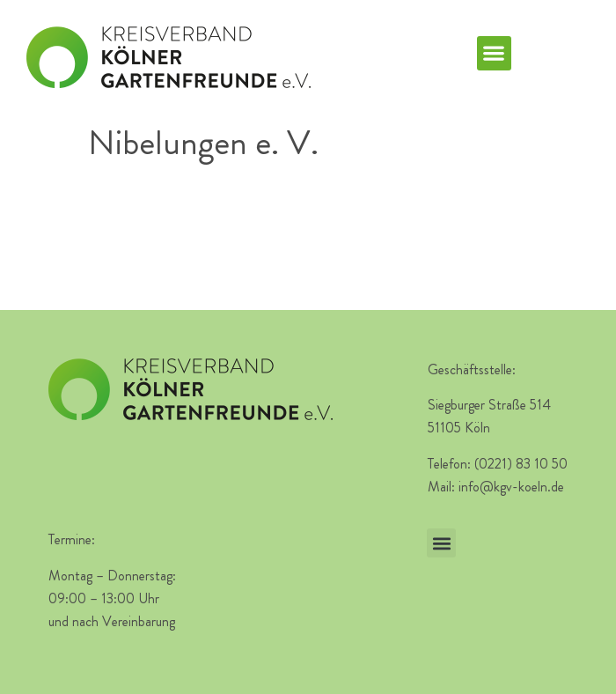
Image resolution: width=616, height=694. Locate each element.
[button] (494, 53)
